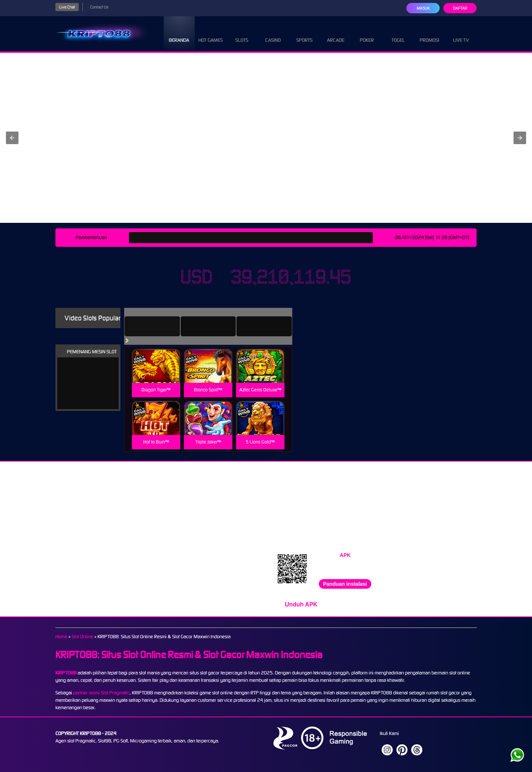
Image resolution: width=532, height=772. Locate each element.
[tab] (152, 326)
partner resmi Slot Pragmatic (101, 693)
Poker (367, 33)
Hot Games (211, 33)
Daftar (460, 8)
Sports (304, 33)
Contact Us (99, 7)
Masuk (423, 8)
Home (61, 637)
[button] (12, 138)
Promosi (429, 33)
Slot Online (82, 637)
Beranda (179, 33)
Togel (398, 33)
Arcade (336, 33)
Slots (242, 33)
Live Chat (67, 7)
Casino (273, 33)
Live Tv (461, 33)
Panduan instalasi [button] (345, 584)
